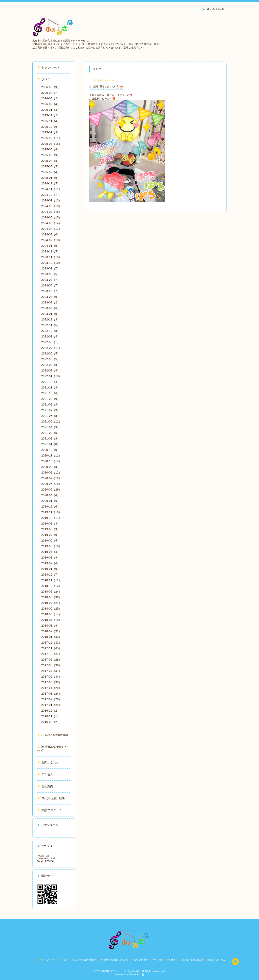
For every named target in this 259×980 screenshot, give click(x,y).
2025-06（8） (51, 149)
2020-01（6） (51, 501)
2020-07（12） (51, 478)
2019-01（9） (51, 569)
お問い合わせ (48, 762)
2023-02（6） (51, 308)
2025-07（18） (51, 144)
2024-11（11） (51, 189)
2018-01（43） (51, 637)
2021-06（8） (51, 416)
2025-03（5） (51, 166)
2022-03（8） (51, 365)
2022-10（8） (51, 331)
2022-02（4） (51, 370)
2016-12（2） (51, 711)
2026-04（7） (51, 93)
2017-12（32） (51, 643)
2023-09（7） (51, 268)
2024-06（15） (51, 217)
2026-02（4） (51, 104)
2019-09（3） (51, 524)
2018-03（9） (51, 626)
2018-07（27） (51, 603)
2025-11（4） (51, 121)
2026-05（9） (51, 87)
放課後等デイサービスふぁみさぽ (121, 971)
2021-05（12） (51, 421)
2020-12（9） (51, 450)
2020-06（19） (51, 484)
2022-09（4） (51, 336)
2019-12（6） (51, 506)
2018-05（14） (51, 614)
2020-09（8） (51, 467)
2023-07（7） (51, 280)
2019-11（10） (51, 512)
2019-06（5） (51, 541)
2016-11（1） (51, 716)
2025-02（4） (51, 172)
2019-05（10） (51, 546)
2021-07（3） (51, 410)
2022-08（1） (51, 342)
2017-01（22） (51, 705)
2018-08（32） (51, 597)
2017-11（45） (51, 648)
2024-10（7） (51, 195)
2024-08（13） (51, 206)
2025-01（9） (51, 178)
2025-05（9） (51, 155)
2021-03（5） (51, 433)
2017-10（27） (51, 654)
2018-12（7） (51, 575)
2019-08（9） (51, 529)
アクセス (46, 774)
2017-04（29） (51, 688)
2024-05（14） (51, 223)
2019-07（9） (51, 535)
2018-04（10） (51, 620)
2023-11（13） (51, 257)
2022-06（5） (51, 353)
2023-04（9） (51, 297)
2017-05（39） (51, 682)
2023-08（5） (51, 274)
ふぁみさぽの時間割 (53, 735)
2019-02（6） (51, 563)
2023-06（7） (51, 285)
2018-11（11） (51, 580)
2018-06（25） (51, 609)
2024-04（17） (51, 229)
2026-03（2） (51, 98)
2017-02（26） (51, 699)
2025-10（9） (51, 127)
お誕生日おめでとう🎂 (106, 87)
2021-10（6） (51, 393)
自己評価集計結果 (51, 798)
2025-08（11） (51, 138)
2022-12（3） (51, 319)
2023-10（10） (51, 263)
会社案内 (46, 786)
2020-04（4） (51, 495)
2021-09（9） (51, 399)
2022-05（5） (51, 359)
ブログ (44, 79)
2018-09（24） (51, 592)
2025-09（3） (51, 132)
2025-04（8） (51, 161)
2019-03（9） (51, 558)
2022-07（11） (51, 348)
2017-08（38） (51, 665)
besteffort (135, 975)
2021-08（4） (51, 404)
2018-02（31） (51, 631)
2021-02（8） (51, 438)
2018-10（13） (51, 586)
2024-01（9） (51, 246)
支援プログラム (50, 810)
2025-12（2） (51, 115)
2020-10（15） (51, 461)
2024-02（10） (51, 240)
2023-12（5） (51, 251)
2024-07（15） (51, 212)
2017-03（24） (51, 694)
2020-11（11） (51, 455)
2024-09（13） (51, 200)
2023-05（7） (51, 291)
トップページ (48, 67)
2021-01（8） (51, 444)
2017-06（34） (51, 677)
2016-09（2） (51, 722)
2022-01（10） (51, 376)
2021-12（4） (51, 382)
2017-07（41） (51, 671)
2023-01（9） (51, 314)
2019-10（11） (51, 518)
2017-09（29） (51, 660)
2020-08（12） (51, 472)
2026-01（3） (51, 110)
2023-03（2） (51, 302)
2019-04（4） (51, 552)
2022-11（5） (51, 325)
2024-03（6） (51, 234)
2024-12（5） (51, 183)
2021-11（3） (51, 387)
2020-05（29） (51, 489)
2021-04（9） (51, 427)
